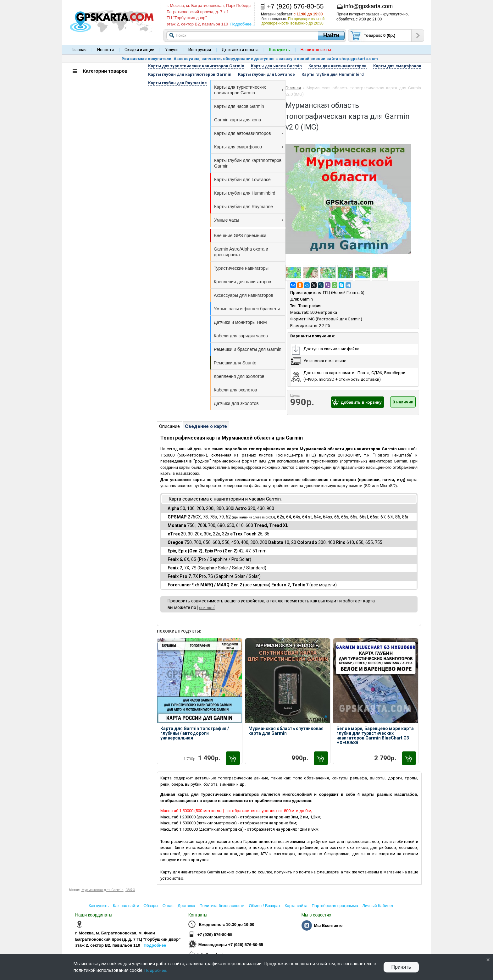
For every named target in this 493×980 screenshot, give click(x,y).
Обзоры (151, 906)
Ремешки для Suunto (235, 363)
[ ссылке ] (206, 608)
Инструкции (200, 50)
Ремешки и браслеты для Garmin (248, 349)
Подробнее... (242, 24)
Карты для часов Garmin (239, 106)
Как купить (99, 906)
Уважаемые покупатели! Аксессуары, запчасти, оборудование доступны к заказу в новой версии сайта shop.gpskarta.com (250, 59)
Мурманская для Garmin (102, 890)
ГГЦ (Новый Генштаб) (344, 293)
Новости (105, 50)
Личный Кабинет (378, 906)
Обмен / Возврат (264, 906)
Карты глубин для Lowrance (242, 180)
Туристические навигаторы (241, 268)
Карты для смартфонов (249, 147)
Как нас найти (126, 906)
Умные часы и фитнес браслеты (247, 309)
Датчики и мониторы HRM (240, 322)
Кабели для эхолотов (235, 390)
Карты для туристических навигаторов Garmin (249, 90)
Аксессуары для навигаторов (244, 295)
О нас (168, 906)
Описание (169, 426)
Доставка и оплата (240, 50)
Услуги (171, 50)
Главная (79, 50)
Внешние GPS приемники (240, 235)
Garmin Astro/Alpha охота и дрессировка (241, 252)
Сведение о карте (206, 426)
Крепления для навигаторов (242, 282)
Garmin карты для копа (238, 120)
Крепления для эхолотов (239, 376)
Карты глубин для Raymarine (244, 207)
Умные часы (249, 220)
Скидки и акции (139, 50)
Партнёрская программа (335, 906)
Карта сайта (296, 906)
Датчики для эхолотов (236, 403)
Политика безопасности (222, 906)
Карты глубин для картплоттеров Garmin (248, 163)
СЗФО (130, 890)
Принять (401, 967)
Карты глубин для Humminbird (245, 193)
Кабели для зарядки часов (241, 336)
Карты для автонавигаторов (249, 133)
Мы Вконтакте (328, 925)
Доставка (186, 906)
